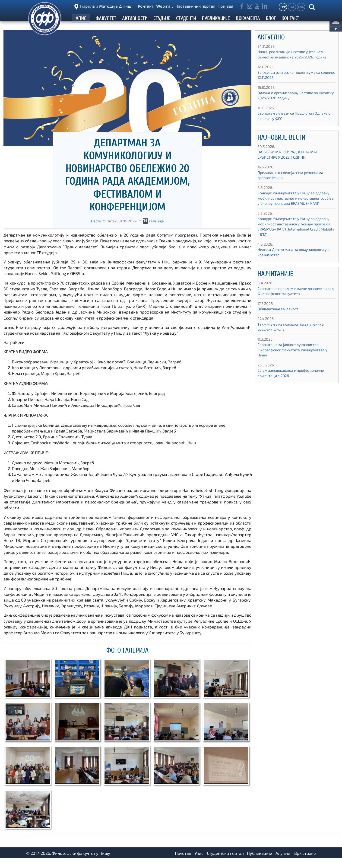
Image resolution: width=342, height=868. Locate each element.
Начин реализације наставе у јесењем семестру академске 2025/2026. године (296, 63)
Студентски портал (225, 862)
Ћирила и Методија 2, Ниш (105, 6)
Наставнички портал (195, 6)
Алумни (283, 862)
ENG (301, 7)
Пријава (225, 6)
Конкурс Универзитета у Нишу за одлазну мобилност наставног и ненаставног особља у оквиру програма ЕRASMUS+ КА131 (296, 209)
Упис (199, 862)
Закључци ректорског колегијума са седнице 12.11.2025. (293, 84)
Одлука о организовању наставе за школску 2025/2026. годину (291, 104)
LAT (292, 7)
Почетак (183, 862)
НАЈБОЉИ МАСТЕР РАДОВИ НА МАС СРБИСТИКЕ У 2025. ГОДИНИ (291, 163)
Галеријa (158, 230)
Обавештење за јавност (280, 323)
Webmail (164, 6)
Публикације (260, 862)
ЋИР (283, 7)
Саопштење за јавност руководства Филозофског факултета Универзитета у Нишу (295, 364)
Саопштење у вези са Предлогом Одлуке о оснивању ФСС (289, 124)
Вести (93, 230)
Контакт (146, 6)
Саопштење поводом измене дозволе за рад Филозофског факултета (296, 305)
